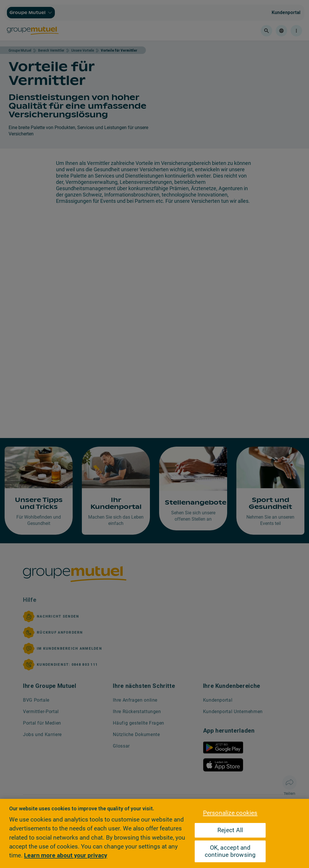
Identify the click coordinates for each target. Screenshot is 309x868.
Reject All (230, 830)
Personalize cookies (230, 813)
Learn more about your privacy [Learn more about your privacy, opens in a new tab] (66, 855)
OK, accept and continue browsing (230, 851)
